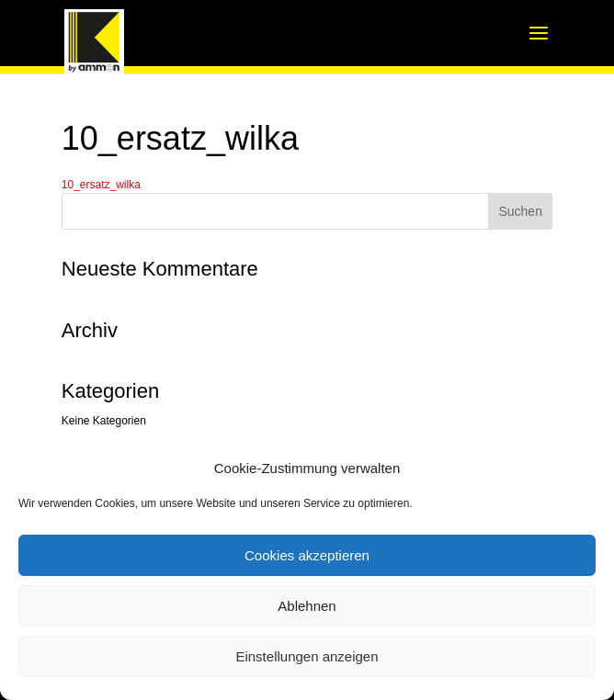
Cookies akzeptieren (307, 555)
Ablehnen (307, 606)
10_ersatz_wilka (101, 185)
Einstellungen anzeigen (307, 656)
